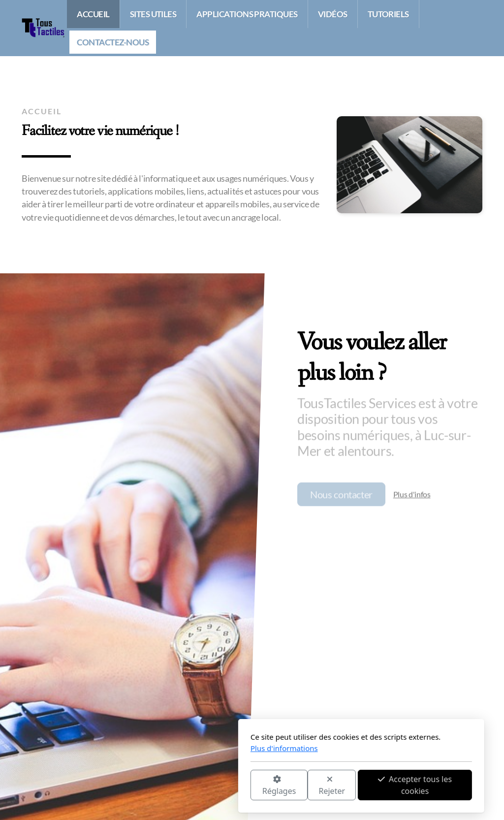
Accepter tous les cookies (306, 785)
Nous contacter (341, 496)
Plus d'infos (412, 496)
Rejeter (223, 786)
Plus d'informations (175, 748)
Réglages (170, 786)
